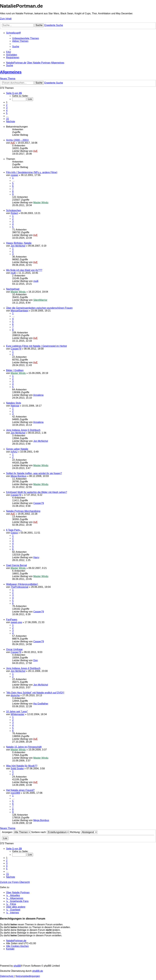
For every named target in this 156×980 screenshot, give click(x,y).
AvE (13, 143)
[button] (14, 93)
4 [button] (7, 111)
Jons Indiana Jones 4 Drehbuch (23, 668)
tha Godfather (41, 704)
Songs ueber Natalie (17, 449)
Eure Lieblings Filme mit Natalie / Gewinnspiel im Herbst (36, 346)
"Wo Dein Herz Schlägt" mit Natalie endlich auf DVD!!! (35, 693)
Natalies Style (14, 403)
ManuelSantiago (19, 311)
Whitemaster (18, 714)
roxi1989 (15, 793)
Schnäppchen (14, 210)
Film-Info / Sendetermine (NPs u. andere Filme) (32, 172)
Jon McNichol (18, 246)
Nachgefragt (13, 289)
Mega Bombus (19, 476)
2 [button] (7, 105)
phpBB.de (38, 971)
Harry (36, 557)
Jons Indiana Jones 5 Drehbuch (23, 430)
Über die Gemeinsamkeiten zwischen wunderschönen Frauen (39, 308)
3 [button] (7, 108)
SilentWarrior (40, 300)
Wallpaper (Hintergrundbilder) (22, 584)
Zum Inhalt (6, 19)
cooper (14, 175)
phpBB (17, 966)
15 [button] (7, 119)
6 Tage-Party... (14, 530)
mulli (13, 273)
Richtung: (84, 832)
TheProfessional (19, 587)
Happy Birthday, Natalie (19, 243)
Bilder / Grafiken (15, 370)
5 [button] (7, 113)
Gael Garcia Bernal (16, 565)
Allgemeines (11, 72)
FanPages (12, 620)
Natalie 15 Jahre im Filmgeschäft (24, 747)
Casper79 (16, 349)
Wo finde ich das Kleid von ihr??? (24, 270)
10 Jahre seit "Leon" (17, 712)
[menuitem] (26, 38)
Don (36, 660)
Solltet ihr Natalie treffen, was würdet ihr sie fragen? (34, 473)
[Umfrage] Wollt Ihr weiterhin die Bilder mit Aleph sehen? (37, 492)
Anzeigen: (16, 832)
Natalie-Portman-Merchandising (23, 511)
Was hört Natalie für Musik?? (22, 766)
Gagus (14, 533)
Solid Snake (17, 769)
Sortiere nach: (50, 832)
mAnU (14, 452)
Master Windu (41, 203)
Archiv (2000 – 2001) (17, 140)
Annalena (38, 395)
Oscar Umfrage (14, 649)
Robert (14, 213)
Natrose (15, 406)
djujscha (15, 695)
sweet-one (16, 622)
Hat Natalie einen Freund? (20, 790)
